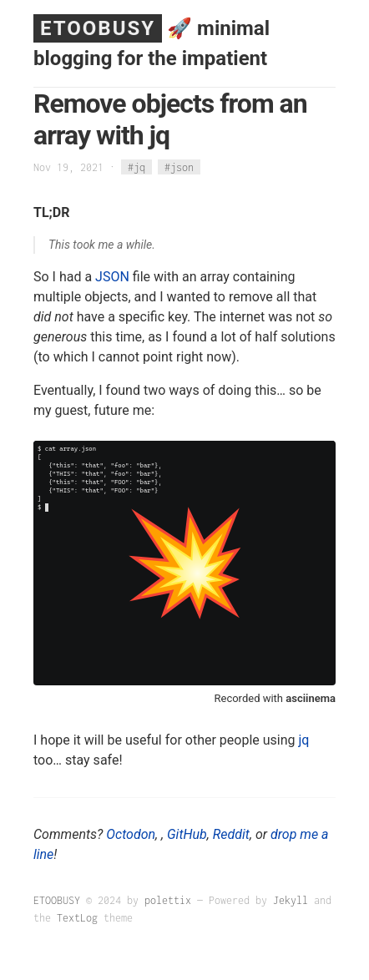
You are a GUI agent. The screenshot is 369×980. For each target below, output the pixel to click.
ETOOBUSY (98, 28)
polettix (168, 900)
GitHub (187, 834)
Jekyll (291, 900)
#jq (136, 167)
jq (304, 740)
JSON (112, 277)
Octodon (131, 834)
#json (179, 167)
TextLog (77, 918)
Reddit (231, 834)
